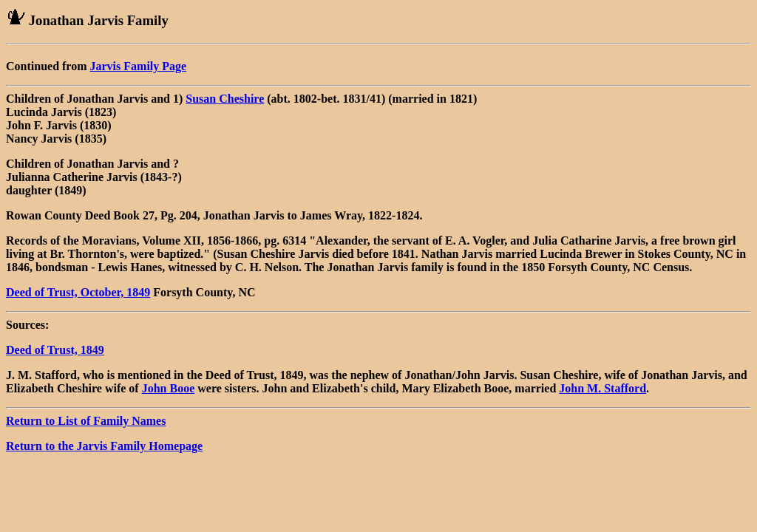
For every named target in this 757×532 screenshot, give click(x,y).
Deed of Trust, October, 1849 (78, 292)
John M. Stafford (602, 388)
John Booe (169, 388)
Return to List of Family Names (86, 421)
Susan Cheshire (225, 99)
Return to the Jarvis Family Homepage (104, 446)
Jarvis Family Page (139, 66)
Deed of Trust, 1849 (55, 350)
